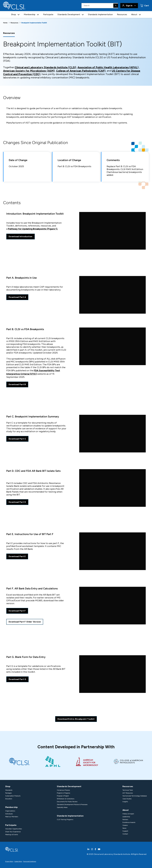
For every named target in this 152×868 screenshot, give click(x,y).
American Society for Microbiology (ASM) (29, 71)
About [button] (134, 14)
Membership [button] (30, 14)
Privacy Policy (9, 861)
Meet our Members (12, 817)
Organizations (10, 811)
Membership (11, 807)
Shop (8, 786)
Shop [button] (14, 14)
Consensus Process (63, 790)
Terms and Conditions (30, 861)
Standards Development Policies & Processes (72, 804)
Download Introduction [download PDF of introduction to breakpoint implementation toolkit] (21, 236)
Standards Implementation (100, 14)
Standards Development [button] (69, 14)
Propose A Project (63, 796)
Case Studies (127, 799)
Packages (8, 793)
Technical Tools (128, 790)
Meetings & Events (12, 835)
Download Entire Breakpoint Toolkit (76, 719)
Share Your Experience (13, 832)
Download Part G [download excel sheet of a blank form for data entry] (17, 679)
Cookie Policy (18, 861)
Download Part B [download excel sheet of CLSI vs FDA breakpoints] (17, 384)
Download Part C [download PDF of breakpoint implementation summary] (17, 439)
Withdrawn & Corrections (66, 799)
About (126, 810)
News (124, 828)
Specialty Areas (62, 807)
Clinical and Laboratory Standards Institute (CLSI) (45, 67)
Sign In (129, 6)
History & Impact (128, 814)
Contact (125, 834)
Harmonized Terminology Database (135, 796)
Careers (125, 825)
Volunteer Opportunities (14, 829)
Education (9, 799)
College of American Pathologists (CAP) (81, 71)
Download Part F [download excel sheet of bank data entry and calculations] (17, 611)
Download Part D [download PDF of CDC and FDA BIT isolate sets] (17, 502)
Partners (125, 820)
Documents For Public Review (67, 802)
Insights (125, 802)
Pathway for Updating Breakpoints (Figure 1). (33, 229)
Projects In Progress (63, 793)
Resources (122, 14)
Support (125, 831)
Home (5, 23)
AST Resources (128, 793)
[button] (19, 15)
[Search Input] (100, 6)
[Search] (116, 6)
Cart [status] (146, 6)
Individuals (9, 814)
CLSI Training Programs (65, 820)
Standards (9, 790)
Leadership (126, 817)
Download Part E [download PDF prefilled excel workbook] (17, 556)
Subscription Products (13, 796)
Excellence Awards (129, 822)
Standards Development (69, 786)
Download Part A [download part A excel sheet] (17, 297)
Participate (48, 14)
